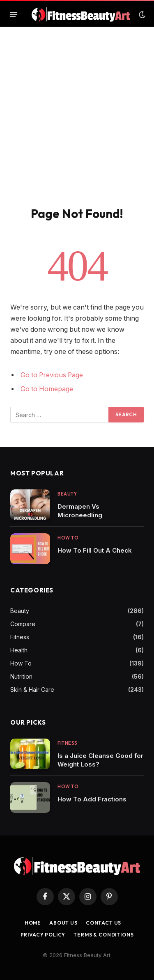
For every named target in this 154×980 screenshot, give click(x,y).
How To (21, 663)
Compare (23, 624)
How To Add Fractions (92, 799)
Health (19, 650)
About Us (63, 923)
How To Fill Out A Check (95, 550)
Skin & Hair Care (32, 690)
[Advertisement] (77, 125)
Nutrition (21, 676)
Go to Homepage (47, 389)
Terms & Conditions (103, 935)
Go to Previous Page (52, 375)
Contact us (103, 923)
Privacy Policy (43, 935)
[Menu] (14, 15)
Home (33, 923)
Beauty (20, 611)
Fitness (20, 637)
